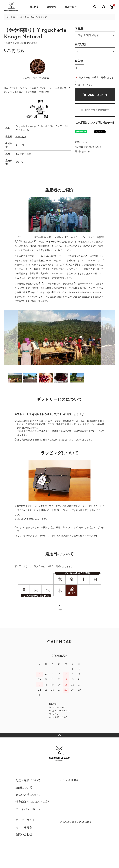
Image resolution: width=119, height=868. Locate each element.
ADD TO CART (95, 95)
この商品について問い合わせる (95, 123)
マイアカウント (25, 837)
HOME (34, 7)
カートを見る (24, 844)
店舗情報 (51, 7)
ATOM (73, 797)
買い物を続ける (82, 152)
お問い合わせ (24, 851)
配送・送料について (28, 797)
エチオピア (21, 154)
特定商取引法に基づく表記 (88, 147)
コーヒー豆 (18, 17)
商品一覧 (69, 7)
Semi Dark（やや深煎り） (37, 17)
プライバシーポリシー (29, 826)
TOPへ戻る (59, 752)
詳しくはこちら (86, 85)
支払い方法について (28, 812)
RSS (62, 797)
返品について (81, 142)
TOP (8, 17)
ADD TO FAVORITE (95, 110)
